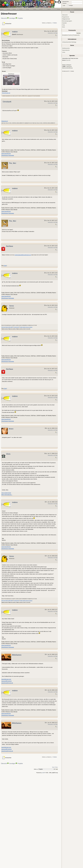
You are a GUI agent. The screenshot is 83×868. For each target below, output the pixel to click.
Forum (31, 9)
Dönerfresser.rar (6, 93)
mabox (15, 32)
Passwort (65, 3)
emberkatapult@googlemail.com (23, 255)
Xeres (12, 306)
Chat (38, 9)
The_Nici (12, 163)
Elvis (8, 454)
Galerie (45, 9)
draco (11, 429)
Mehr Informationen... (7, 495)
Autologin (71, 5)
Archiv (72, 9)
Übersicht (4, 18)
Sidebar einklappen (67, 65)
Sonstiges (12, 18)
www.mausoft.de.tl (6, 153)
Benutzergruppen (67, 21)
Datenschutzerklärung (67, 68)
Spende (68, 60)
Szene (24, 9)
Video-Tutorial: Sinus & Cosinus (26, 327)
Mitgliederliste (66, 19)
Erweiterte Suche (67, 35)
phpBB (43, 773)
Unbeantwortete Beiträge (69, 42)
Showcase (54, 9)
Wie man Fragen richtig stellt (7, 327)
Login (64, 5)
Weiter (55, 23)
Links (64, 52)
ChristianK (7, 102)
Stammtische (66, 50)
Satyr (5, 266)
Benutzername (66, 1)
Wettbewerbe (66, 48)
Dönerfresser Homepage (8, 155)
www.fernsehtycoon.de (7, 683)
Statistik (64, 23)
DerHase (10, 246)
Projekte (20, 18)
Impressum (69, 66)
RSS (63, 27)
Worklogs (64, 9)
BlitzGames (17, 655)
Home (5, 9)
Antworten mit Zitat (53, 33)
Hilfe (18, 9)
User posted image (6, 493)
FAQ (63, 25)
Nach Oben (55, 767)
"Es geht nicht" (16, 327)
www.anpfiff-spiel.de (6, 681)
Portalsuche (76, 35)
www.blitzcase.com (6, 679)
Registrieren (66, 17)
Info (11, 9)
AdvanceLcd (5, 121)
